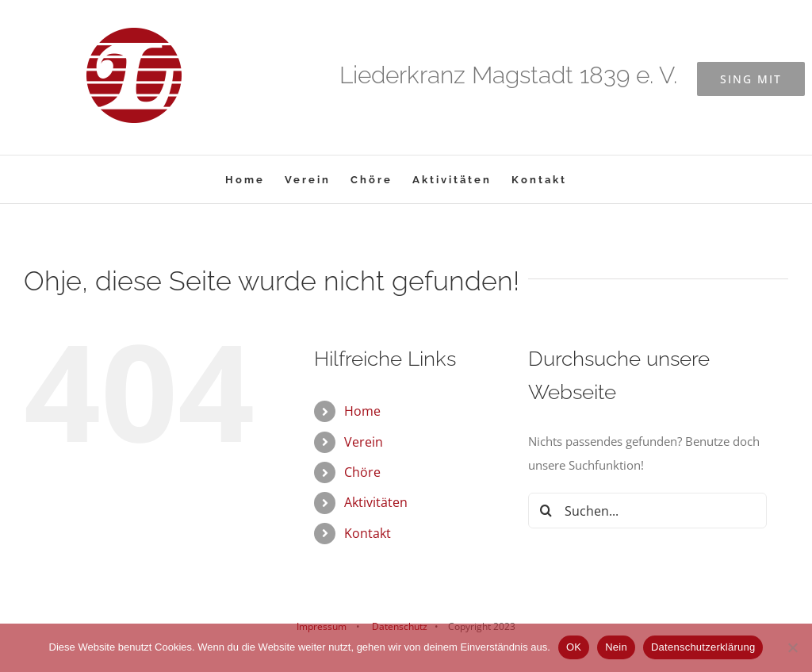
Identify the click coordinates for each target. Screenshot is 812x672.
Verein (364, 442)
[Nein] (792, 647)
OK (574, 647)
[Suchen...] (647, 511)
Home (362, 411)
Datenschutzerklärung (703, 647)
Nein (616, 647)
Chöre (362, 472)
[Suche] (546, 511)
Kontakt (368, 533)
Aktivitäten (376, 502)
